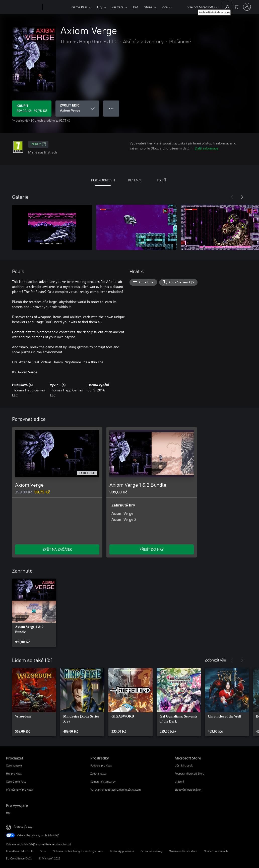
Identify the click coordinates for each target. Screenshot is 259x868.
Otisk (43, 851)
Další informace (206, 148)
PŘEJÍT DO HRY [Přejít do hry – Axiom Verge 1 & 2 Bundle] (152, 549)
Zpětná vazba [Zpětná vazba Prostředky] (99, 773)
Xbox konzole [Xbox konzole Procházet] (14, 765)
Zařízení (117, 7)
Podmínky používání (122, 851)
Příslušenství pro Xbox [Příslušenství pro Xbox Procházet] (19, 789)
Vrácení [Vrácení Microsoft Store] (179, 781)
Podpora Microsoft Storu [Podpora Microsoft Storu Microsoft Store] (189, 773)
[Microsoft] (23, 7)
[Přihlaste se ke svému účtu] (247, 7)
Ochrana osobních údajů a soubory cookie (78, 851)
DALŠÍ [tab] (161, 180)
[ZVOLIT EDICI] (77, 109)
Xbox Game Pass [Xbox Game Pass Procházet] (16, 781)
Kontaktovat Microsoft (19, 851)
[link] (34, 613)
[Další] (242, 197)
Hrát (135, 7)
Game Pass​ (80, 7)
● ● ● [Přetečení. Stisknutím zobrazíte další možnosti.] (111, 108)
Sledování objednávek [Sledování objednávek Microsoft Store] (188, 789)
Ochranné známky (151, 851)
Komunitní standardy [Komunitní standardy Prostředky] (103, 781)
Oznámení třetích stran (183, 851)
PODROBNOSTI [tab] (103, 180)
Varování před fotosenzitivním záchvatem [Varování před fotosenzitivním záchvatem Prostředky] (115, 789)
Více (165, 7)
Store (148, 7)
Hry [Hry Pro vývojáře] (8, 813)
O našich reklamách (216, 851)
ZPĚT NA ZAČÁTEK (57, 549)
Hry (100, 7)
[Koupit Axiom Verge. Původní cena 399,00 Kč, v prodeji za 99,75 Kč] (32, 109)
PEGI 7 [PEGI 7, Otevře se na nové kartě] (38, 144)
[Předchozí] (232, 197)
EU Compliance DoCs (19, 858)
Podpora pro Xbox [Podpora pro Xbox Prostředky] (101, 765)
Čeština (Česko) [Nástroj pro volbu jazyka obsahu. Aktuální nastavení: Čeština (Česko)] (23, 827)
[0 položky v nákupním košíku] (236, 6)
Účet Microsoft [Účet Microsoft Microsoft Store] (184, 765)
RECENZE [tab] (135, 180)
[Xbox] (56, 7)
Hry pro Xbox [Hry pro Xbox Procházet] (14, 773)
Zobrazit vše (215, 660)
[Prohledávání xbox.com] (227, 6)
